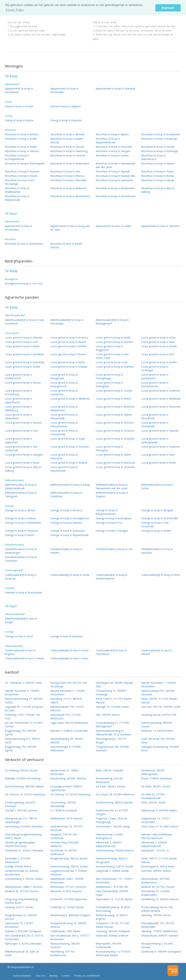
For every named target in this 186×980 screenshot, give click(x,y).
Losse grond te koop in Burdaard (24, 354)
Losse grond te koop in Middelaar (161, 399)
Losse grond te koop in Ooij (21, 431)
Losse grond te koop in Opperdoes (19, 440)
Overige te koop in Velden (156, 531)
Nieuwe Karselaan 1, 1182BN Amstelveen (158, 685)
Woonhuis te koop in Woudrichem (70, 196)
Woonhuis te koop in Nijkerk (158, 163)
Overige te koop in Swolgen (112, 531)
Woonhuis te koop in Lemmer (68, 155)
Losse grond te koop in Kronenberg (19, 392)
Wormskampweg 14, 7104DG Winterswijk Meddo (113, 953)
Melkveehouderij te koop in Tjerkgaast (21, 494)
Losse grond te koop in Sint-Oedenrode (22, 448)
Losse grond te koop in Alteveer (24, 337)
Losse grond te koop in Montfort (115, 407)
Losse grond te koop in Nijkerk (114, 415)
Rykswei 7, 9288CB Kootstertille (69, 731)
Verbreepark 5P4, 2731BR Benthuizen (65, 717)
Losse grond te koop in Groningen (155, 368)
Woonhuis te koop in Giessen (22, 151)
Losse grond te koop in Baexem (115, 342)
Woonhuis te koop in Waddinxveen (17, 190)
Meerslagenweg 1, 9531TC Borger (111, 741)
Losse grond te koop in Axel (21, 342)
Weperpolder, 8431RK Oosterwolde (109, 945)
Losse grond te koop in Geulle (23, 367)
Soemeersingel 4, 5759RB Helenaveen (65, 749)
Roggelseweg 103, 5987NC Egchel (21, 733)
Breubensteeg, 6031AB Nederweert (109, 780)
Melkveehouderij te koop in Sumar (157, 486)
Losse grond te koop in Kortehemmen (155, 384)
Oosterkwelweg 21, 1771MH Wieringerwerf (112, 725)
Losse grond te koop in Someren (70, 447)
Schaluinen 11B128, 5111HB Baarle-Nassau (112, 925)
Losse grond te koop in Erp (112, 362)
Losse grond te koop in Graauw (69, 367)
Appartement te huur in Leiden (114, 226)
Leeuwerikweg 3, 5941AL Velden (24, 879)
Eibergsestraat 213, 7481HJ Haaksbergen (21, 820)
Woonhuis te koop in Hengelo (113, 151)
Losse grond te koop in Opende (160, 431)
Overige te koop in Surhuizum (68, 531)
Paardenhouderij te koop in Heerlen (66, 551)
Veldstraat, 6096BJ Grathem (112, 936)
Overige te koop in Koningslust (114, 518)
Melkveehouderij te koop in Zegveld (112, 494)
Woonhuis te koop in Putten (158, 171)
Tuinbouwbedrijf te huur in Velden (25, 658)
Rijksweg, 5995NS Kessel (156, 915)
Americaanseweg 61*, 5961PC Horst (23, 741)
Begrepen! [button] (168, 8)
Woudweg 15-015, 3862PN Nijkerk (66, 701)
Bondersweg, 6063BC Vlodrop (68, 778)
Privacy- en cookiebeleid (87, 976)
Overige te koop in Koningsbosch (70, 518)
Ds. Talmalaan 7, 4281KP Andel (23, 683)
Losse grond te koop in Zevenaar (115, 467)
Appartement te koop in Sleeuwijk (116, 88)
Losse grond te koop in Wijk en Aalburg (23, 469)
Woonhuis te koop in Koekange (160, 151)
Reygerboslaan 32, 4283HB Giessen (21, 917)
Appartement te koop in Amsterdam (64, 90)
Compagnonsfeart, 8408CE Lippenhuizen (66, 788)
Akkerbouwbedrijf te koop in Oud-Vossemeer (25, 322)
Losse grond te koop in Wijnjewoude (64, 469)
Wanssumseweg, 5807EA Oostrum (65, 945)
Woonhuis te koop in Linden (112, 155)
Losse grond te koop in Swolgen (24, 455)
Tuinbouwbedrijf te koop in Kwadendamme (112, 577)
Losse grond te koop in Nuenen (24, 423)
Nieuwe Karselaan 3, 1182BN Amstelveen (22, 693)
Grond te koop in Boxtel (19, 106)
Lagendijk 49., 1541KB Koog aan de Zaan (24, 709)
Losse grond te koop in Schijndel (115, 439)
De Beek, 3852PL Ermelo (111, 786)
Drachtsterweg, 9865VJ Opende (114, 802)
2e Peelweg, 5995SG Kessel (21, 770)
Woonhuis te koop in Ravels (21, 176)
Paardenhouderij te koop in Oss (114, 549)
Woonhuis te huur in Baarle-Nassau (67, 245)
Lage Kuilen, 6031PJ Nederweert (69, 723)
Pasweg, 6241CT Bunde (19, 907)
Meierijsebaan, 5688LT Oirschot (24, 887)
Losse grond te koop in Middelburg (19, 408)
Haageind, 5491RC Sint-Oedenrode (64, 836)
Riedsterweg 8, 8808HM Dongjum (70, 915)
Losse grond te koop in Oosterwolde (64, 432)
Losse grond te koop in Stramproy (109, 448)
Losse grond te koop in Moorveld (161, 407)
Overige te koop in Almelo (20, 510)
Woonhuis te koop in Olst (65, 171)
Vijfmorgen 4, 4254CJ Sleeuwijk (23, 944)
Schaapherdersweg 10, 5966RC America (69, 925)
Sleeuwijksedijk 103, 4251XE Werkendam (158, 925)
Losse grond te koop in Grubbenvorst (19, 376)
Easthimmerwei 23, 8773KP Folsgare (112, 812)
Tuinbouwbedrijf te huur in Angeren (20, 652)
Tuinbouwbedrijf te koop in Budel (70, 575)
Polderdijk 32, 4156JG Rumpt (67, 907)
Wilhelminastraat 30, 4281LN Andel (22, 953)
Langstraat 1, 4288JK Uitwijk (112, 871)
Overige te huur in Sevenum (67, 636)
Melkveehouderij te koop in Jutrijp (70, 485)
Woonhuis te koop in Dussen (67, 147)
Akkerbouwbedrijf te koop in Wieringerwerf (112, 322)
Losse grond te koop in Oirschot (115, 423)
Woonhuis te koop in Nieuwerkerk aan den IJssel (116, 165)
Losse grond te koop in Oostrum (115, 431)
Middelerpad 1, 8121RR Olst (112, 887)
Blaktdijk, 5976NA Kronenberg (23, 778)
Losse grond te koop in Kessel (23, 383)
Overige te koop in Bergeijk (157, 510)
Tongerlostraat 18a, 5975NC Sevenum (113, 749)
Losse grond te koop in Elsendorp (25, 362)
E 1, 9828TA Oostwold (63, 810)
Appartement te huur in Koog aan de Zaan (70, 228)
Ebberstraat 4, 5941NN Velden (159, 810)
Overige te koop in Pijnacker (21, 531)
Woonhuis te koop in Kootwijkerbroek (17, 157)
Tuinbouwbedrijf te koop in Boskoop (21, 577)
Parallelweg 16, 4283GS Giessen (160, 899)
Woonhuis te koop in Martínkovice (153, 157)
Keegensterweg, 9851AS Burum (69, 858)
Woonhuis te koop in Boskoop (159, 139)
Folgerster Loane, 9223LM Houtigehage (111, 820)
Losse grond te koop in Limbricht (161, 391)
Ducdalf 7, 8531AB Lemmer (21, 810)
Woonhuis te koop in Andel (21, 139)
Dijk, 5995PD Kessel (108, 715)
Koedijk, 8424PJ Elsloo (18, 866)
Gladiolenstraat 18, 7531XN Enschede (66, 828)
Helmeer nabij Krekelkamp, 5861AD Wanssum (157, 836)
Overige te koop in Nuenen (66, 523)
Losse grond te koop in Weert (159, 463)
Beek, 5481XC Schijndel (109, 770)
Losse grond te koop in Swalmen (160, 447)
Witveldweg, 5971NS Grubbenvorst (62, 953)
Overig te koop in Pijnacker (66, 120)
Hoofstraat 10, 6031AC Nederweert (64, 852)
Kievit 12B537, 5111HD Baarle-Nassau (114, 701)
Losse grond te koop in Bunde (159, 346)
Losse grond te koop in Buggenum (109, 348)
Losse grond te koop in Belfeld (68, 346)
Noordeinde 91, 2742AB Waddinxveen (155, 893)
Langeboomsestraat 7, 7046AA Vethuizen (69, 873)
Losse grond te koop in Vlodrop (69, 463)
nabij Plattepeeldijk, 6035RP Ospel (112, 893)
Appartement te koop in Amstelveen (19, 90)
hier (140, 34)
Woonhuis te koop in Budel (21, 147)
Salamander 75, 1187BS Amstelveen (19, 925)
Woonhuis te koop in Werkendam (115, 188)
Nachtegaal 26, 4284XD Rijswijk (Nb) (114, 685)
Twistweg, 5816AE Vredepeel (113, 931)
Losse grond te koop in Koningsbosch (64, 384)
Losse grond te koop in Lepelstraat (64, 392)
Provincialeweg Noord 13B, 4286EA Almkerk (157, 909)
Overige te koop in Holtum (20, 518)
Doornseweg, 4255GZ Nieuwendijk (63, 804)
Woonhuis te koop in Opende (113, 171)
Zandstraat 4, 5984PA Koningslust (161, 952)
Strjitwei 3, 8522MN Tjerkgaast (23, 931)
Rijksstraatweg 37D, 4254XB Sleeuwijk (158, 693)
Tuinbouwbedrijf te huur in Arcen (69, 650)
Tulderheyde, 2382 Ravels (65, 931)
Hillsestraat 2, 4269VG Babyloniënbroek (109, 844)
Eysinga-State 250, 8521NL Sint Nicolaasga (69, 685)
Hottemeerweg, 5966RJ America (115, 850)
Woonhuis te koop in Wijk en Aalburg (158, 190)
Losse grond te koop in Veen (158, 455)
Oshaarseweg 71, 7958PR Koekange (111, 693)
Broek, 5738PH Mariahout (156, 778)
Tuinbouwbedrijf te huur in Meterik (157, 652)
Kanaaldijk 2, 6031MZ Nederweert (18, 860)
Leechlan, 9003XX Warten (156, 871)
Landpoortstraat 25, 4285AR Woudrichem (22, 873)
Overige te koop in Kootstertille (159, 518)
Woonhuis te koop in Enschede (114, 147)
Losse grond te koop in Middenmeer (64, 408)
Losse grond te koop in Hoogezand (64, 376)
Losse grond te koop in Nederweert (19, 416)
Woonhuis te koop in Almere (22, 134)
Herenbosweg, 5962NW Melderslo (64, 844)
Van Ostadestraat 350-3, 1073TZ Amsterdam (24, 937)
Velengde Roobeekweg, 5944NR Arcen (160, 749)
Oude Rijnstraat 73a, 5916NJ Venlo (158, 741)
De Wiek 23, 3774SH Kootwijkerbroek (153, 796)
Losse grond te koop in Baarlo (68, 342)
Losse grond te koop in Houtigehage (109, 376)
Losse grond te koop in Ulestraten (64, 456)
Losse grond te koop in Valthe (113, 455)
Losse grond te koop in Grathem (115, 367)
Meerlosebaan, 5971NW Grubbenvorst (155, 881)
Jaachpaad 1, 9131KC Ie (155, 850)
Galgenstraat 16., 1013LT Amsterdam (156, 820)
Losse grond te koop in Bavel (22, 346)
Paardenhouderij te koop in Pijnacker (157, 551)
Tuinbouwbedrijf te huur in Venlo (69, 658)
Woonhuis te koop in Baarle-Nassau (67, 141)
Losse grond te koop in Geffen (159, 362)
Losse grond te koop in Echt (158, 354)
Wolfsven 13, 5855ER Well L (157, 731)
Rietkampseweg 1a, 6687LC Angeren (112, 917)
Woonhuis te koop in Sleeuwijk (68, 180)
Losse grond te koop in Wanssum (116, 463)
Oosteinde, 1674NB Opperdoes (69, 899)
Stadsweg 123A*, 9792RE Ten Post (23, 717)
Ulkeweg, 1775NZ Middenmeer (159, 931)
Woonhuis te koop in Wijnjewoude (17, 198)
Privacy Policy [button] (15, 10)
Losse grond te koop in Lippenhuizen (19, 400)
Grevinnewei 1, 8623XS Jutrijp (113, 826)
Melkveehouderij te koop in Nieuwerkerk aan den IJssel (112, 486)
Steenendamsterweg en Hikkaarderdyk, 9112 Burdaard (113, 733)
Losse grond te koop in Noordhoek (155, 416)
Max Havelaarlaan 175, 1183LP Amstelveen (114, 881)
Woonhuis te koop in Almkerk (68, 134)
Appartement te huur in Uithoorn (160, 226)
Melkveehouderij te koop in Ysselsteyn (66, 494)
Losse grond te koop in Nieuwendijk (64, 416)
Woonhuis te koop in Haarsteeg (69, 151)
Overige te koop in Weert (20, 535)
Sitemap (53, 976)
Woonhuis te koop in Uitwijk (158, 180)
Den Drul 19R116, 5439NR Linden (161, 707)
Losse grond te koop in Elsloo (68, 362)
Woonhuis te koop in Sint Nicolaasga (20, 182)
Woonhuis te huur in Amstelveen (24, 244)
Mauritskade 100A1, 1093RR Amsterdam (67, 881)
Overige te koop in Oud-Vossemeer (155, 524)
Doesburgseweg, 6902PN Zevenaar (20, 804)
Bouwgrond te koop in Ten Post (24, 283)
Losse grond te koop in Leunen (114, 391)
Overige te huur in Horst (19, 636)
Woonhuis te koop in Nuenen (22, 171)
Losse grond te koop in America (69, 337)
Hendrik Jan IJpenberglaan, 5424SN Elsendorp (20, 844)
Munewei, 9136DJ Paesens (66, 891)
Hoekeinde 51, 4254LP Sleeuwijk (24, 850)
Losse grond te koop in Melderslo (70, 399)
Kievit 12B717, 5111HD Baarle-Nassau (159, 860)
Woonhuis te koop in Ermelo (158, 147)
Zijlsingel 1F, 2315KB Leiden (112, 707)
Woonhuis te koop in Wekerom (69, 188)
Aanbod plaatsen (22, 976)
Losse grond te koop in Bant (158, 342)
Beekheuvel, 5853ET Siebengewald (153, 772)
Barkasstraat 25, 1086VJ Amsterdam (64, 772)
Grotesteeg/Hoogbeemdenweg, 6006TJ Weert (24, 836)
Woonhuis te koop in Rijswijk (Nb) (116, 176)
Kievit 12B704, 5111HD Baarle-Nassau (159, 701)
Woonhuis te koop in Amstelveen (161, 134)
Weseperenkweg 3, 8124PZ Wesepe (157, 945)
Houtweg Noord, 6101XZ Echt (159, 715)
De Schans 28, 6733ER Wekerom (115, 794)
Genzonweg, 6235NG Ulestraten (24, 826)
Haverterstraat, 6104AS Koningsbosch (109, 836)
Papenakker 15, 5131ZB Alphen (114, 899)
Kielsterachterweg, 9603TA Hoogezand (112, 860)
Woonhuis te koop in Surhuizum (114, 180)
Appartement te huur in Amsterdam (19, 228)
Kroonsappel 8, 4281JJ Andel (158, 866)
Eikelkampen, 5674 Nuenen (66, 818)
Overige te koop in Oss (109, 523)
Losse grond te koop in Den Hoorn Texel (112, 356)
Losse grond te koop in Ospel (68, 439)
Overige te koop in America (66, 510)
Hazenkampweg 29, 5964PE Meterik (67, 741)
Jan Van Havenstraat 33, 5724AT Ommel (24, 725)
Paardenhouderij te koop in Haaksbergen (21, 551)
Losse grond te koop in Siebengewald (155, 440)
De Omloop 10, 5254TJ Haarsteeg (25, 794)
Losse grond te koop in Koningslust (109, 384)
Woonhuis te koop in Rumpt (158, 176)
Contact (66, 976)
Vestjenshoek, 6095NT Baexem (160, 936)
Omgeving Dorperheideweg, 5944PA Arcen (21, 901)
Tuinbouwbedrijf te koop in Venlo (161, 575)
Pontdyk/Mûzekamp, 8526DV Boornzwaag (113, 909)
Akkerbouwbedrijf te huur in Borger (21, 620)
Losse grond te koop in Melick (113, 399)
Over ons (40, 976)
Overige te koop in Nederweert (23, 523)
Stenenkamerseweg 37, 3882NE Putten (24, 701)
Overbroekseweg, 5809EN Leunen (156, 725)
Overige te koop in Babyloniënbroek (107, 512)
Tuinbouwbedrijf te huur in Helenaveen (111, 652)
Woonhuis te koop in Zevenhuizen (116, 196)
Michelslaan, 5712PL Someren (68, 887)
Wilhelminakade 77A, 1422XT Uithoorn (67, 709)
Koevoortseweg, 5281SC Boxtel (69, 866)
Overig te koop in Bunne (19, 120)
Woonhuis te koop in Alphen (112, 134)
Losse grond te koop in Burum (68, 354)
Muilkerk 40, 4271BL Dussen (158, 887)
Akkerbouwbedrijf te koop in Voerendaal (67, 322)
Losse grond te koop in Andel (113, 337)
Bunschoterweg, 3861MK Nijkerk (24, 786)
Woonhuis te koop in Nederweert (70, 163)
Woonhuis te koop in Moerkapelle (25, 163)
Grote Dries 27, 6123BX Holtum (160, 826)
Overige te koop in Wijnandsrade (69, 535)
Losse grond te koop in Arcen (158, 337)
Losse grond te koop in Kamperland (155, 376)
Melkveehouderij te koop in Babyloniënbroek (21, 486)
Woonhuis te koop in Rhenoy (67, 176)
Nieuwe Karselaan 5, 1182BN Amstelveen (68, 693)
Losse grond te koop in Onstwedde (155, 424)
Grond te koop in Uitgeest (65, 106)
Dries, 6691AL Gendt (153, 802)
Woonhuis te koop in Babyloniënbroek (108, 141)
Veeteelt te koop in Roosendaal (23, 592)
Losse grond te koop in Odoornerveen (64, 424)
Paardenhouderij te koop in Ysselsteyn (21, 559)
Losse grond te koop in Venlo (22, 463)
